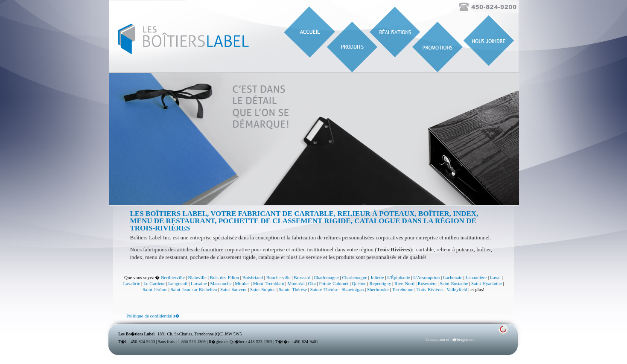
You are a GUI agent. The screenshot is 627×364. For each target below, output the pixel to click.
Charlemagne (326, 277)
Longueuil (178, 283)
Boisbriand (253, 277)
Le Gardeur (154, 283)
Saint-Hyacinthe (486, 283)
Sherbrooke (378, 289)
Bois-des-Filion (225, 277)
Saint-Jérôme (155, 289)
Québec (359, 283)
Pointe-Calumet (334, 283)
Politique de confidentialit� (153, 316)
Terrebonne (402, 289)
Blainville (197, 277)
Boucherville (279, 277)
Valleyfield (457, 289)
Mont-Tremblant (269, 283)
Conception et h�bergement (450, 339)
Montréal (296, 283)
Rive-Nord (404, 283)
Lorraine (199, 283)
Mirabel (242, 283)
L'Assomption (426, 277)
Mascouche (221, 283)
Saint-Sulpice (263, 289)
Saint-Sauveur (233, 289)
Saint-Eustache (454, 283)
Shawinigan (353, 289)
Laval (495, 277)
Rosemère (427, 283)
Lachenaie (453, 277)
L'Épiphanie (398, 277)
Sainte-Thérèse (293, 289)
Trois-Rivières (430, 289)
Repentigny (381, 283)
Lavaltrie (131, 283)
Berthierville (173, 277)
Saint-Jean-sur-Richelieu (194, 289)
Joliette (377, 277)
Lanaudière (476, 277)
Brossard (302, 277)
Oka (312, 283)
